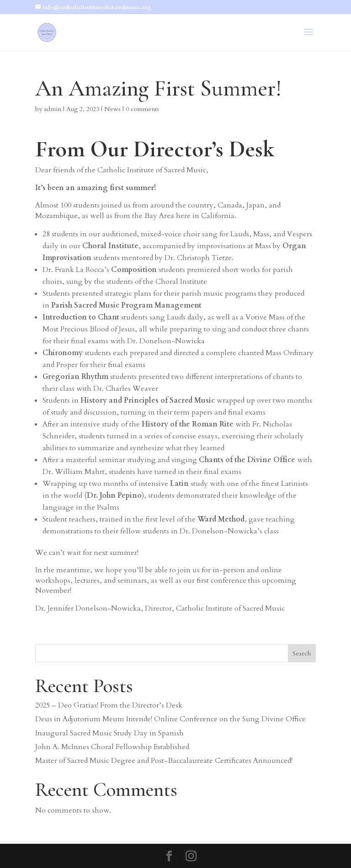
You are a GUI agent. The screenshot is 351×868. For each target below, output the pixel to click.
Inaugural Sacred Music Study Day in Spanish (109, 733)
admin (53, 109)
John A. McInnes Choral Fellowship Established (112, 747)
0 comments (142, 109)
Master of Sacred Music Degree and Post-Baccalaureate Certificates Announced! (164, 761)
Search (302, 653)
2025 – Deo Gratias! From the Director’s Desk (109, 705)
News (112, 109)
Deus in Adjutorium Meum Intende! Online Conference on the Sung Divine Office (170, 719)
